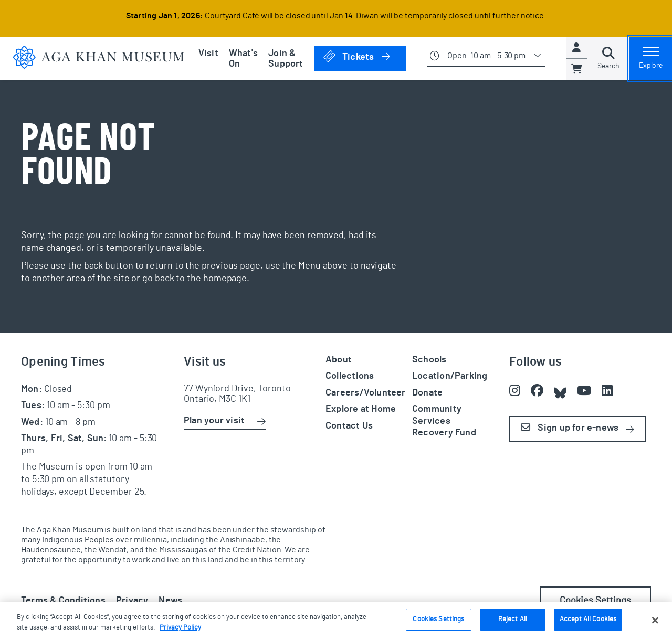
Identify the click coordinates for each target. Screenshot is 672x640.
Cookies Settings (595, 601)
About (339, 360)
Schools (429, 360)
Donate (427, 393)
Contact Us (349, 426)
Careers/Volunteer (366, 393)
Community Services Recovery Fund (444, 421)
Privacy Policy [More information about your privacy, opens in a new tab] (180, 628)
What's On (243, 59)
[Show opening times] (486, 58)
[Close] (655, 620)
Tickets (364, 56)
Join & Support (286, 59)
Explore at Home (361, 409)
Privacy (132, 601)
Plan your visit (214, 421)
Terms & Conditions (63, 601)
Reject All (513, 619)
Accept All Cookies (588, 619)
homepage (225, 279)
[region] (336, 621)
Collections (350, 376)
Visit (208, 54)
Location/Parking (450, 376)
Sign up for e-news (570, 428)
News (170, 601)
